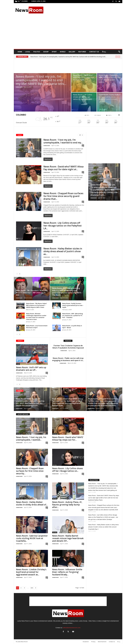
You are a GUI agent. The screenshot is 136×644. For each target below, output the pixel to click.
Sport (54, 52)
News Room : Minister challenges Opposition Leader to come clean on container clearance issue (36, 316)
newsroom (19, 87)
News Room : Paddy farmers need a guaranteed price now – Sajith (73, 305)
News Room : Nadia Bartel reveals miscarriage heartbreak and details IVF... (68, 538)
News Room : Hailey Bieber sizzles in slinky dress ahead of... (32, 503)
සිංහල (104, 52)
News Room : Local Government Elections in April (37, 327)
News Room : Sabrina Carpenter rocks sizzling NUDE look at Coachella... (32, 538)
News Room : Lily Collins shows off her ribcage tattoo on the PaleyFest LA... (63, 226)
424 (32, 588)
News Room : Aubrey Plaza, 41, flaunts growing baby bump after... (67, 505)
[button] (119, 52)
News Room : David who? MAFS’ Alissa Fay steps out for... (68, 439)
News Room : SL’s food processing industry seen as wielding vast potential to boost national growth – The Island (67, 292)
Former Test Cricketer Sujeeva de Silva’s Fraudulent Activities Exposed (68, 347)
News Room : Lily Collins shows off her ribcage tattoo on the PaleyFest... (83, 97)
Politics (37, 52)
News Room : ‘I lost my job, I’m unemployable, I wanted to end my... (63, 141)
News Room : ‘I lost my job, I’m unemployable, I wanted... (31, 439)
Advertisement (102, 642)
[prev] (117, 57)
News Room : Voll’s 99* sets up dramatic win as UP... (31, 369)
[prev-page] (17, 274)
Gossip (46, 52)
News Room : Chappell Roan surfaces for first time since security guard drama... (110, 79)
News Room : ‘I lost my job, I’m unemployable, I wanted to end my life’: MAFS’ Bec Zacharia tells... (41, 80)
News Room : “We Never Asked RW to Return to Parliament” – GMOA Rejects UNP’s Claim (36, 305)
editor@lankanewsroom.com (72, 628)
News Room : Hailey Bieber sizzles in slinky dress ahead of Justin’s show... (109, 97)
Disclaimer (86, 642)
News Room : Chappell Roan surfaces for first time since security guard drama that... (63, 196)
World (63, 52)
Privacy (93, 642)
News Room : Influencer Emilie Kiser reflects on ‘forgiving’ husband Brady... (67, 572)
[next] (119, 57)
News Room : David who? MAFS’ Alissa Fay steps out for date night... (83, 78)
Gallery (72, 52)
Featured (82, 52)
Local (28, 52)
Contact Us (94, 52)
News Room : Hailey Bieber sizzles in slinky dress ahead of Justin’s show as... (63, 251)
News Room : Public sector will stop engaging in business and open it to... (68, 359)
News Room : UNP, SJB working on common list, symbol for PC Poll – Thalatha (73, 315)
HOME (20, 52)
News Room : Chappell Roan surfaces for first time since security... (30, 471)
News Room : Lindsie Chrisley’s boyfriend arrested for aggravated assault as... (31, 572)
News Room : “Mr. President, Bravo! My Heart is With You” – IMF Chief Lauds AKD (32, 293)
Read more (48, 159)
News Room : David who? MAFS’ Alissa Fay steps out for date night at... (63, 168)
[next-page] (20, 274)
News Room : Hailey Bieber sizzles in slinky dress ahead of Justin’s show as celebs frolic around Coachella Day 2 (104, 527)
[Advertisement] (83, 10)
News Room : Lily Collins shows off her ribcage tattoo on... (68, 470)
